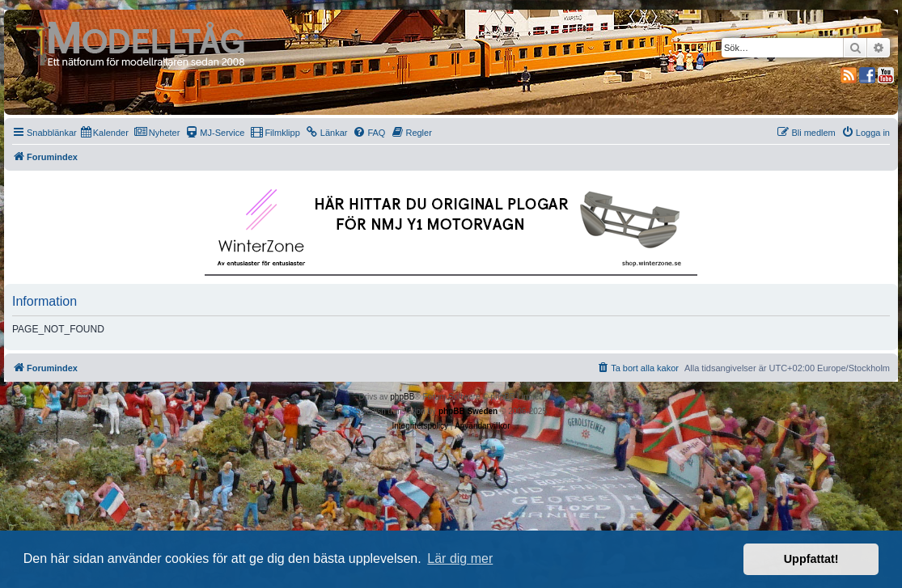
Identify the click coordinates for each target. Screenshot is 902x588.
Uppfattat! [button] (811, 559)
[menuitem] (105, 133)
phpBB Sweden (468, 411)
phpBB (402, 397)
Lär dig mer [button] (460, 558)
